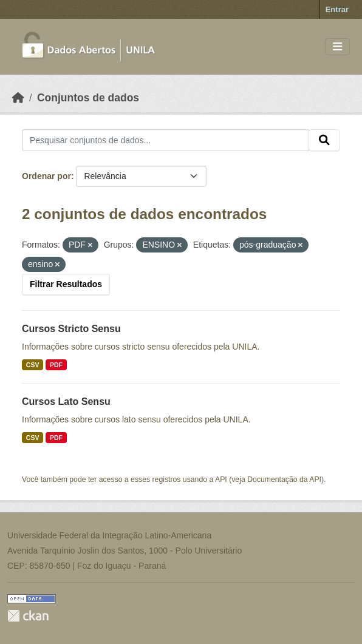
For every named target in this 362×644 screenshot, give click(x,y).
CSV (33, 365)
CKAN (28, 616)
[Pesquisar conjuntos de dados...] (166, 140)
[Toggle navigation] (337, 47)
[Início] (18, 98)
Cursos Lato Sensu (66, 402)
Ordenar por (46, 176)
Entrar (337, 9)
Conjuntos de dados (88, 98)
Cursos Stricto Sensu (71, 329)
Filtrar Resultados (66, 284)
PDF (56, 365)
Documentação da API (284, 480)
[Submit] (324, 140)
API (221, 480)
